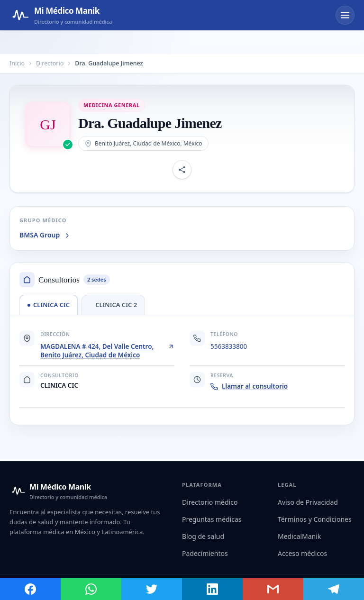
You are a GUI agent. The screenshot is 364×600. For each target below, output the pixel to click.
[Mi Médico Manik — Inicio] (58, 491)
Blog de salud (203, 536)
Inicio (17, 63)
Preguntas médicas (212, 519)
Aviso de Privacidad (308, 502)
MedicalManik (299, 536)
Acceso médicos (302, 553)
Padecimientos (205, 553)
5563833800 (229, 346)
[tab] (49, 305)
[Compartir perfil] (182, 170)
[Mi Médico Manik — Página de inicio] (61, 15)
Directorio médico (210, 502)
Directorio (50, 63)
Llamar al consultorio (249, 386)
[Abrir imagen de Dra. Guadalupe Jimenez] (48, 125)
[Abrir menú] (345, 15)
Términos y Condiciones (315, 519)
